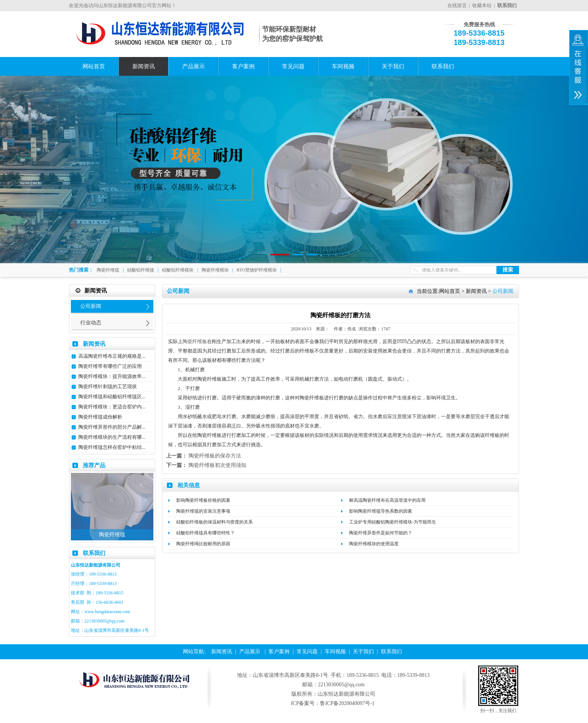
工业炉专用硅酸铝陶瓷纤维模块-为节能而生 (393, 522)
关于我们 (393, 66)
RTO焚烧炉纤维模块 (257, 270)
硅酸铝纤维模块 (178, 270)
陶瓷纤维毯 (108, 270)
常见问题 (293, 66)
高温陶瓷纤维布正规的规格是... (112, 356)
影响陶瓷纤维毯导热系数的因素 (381, 511)
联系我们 (443, 66)
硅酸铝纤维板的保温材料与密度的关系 (214, 522)
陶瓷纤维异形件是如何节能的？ (381, 533)
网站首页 (94, 66)
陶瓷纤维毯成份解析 (100, 417)
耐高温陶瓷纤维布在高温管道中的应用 (387, 500)
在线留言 (457, 5)
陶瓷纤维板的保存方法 (215, 456)
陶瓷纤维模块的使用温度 (374, 544)
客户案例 (243, 66)
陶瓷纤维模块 (215, 270)
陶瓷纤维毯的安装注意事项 (203, 511)
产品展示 (193, 66)
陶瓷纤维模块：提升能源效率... (112, 376)
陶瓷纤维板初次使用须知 (217, 465)
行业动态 (91, 323)
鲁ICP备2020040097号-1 (347, 703)
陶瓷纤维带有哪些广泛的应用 (110, 366)
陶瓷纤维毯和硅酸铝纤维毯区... (112, 397)
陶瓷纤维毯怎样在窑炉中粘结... (112, 447)
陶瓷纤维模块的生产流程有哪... (112, 437)
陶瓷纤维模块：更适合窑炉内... (112, 407)
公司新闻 (91, 306)
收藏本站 (482, 5)
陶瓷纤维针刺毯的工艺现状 (108, 386)
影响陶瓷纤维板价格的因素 (203, 500)
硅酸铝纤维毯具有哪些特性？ (205, 533)
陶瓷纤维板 (195, 341)
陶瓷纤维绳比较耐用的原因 (203, 544)
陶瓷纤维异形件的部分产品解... (112, 427)
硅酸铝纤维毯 (141, 270)
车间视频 (343, 66)
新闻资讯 (144, 66)
